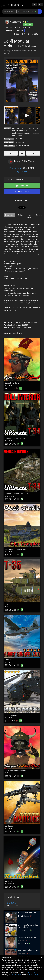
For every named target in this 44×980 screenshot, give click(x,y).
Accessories (19, 142)
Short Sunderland (12, 660)
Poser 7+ (16, 128)
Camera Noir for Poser (27, 913)
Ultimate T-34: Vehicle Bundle (16, 494)
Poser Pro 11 (17, 136)
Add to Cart (22, 186)
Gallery (26, 27)
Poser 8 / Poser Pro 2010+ (30, 128)
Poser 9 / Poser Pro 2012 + (29, 133)
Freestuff (10, 31)
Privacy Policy (33, 975)
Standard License (22, 145)
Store (18, 27)
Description (9, 215)
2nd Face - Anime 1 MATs (28, 950)
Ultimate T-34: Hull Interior (15, 438)
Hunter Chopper (11, 715)
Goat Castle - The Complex (15, 549)
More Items (29, 216)
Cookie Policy (16, 975)
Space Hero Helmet (12, 383)
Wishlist (20, 31)
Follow (28, 24)
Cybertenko (29, 46)
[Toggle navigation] (4, 5)
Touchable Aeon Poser (27, 938)
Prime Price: (16, 168)
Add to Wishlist (22, 192)
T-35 (7, 604)
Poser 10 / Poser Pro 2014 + (23, 131)
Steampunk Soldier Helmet (15, 771)
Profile (9, 27)
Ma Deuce (9, 826)
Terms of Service (30, 972)
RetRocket (9, 881)
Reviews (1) (39, 216)
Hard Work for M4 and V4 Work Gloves (28, 926)
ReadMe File (11, 903)
